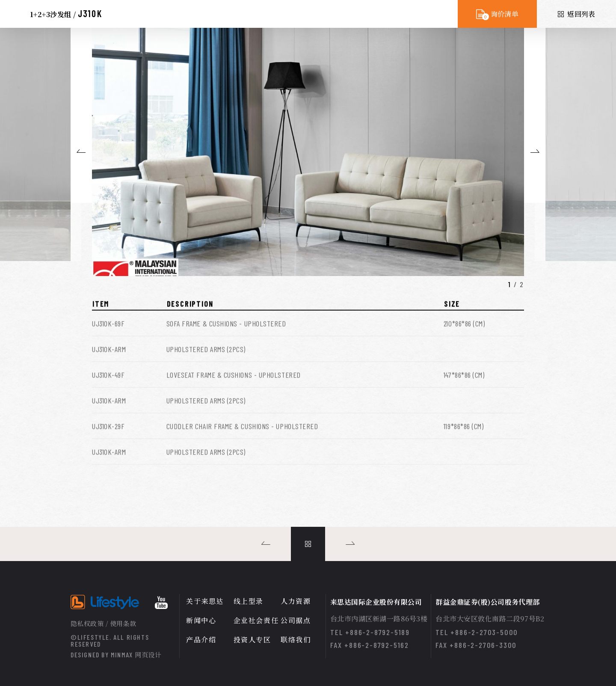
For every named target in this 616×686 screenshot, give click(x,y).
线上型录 (249, 601)
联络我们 (296, 640)
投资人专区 (252, 640)
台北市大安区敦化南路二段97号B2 (490, 619)
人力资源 (296, 601)
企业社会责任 (256, 620)
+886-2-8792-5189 (378, 632)
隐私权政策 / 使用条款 (103, 623)
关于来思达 (205, 601)
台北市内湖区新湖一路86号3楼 (379, 619)
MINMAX (136, 655)
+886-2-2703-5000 (484, 632)
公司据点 (296, 620)
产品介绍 (201, 640)
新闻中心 (201, 620)
